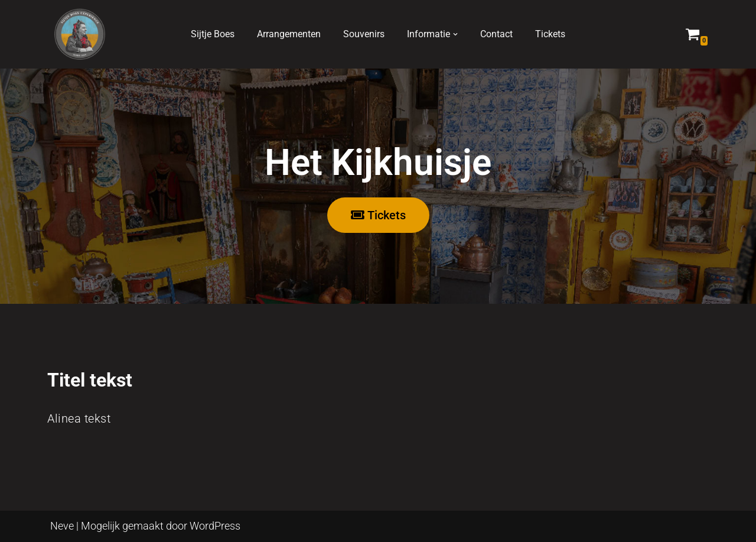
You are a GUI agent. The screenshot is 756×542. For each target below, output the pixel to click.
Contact (496, 34)
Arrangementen (289, 34)
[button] (455, 34)
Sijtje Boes (213, 34)
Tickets (550, 34)
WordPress (215, 526)
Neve (62, 526)
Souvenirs (364, 34)
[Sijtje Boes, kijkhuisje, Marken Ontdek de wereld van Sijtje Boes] (80, 34)
